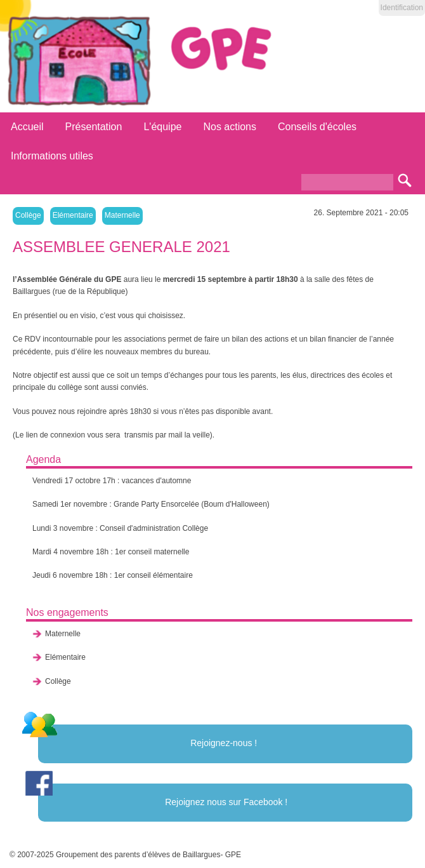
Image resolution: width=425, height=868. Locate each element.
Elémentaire (73, 215)
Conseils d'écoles (317, 127)
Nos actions (230, 127)
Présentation (94, 127)
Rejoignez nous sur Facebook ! (226, 802)
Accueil (27, 127)
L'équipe (162, 127)
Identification (402, 8)
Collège (28, 215)
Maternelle (122, 215)
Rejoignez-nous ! (224, 743)
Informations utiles (52, 156)
